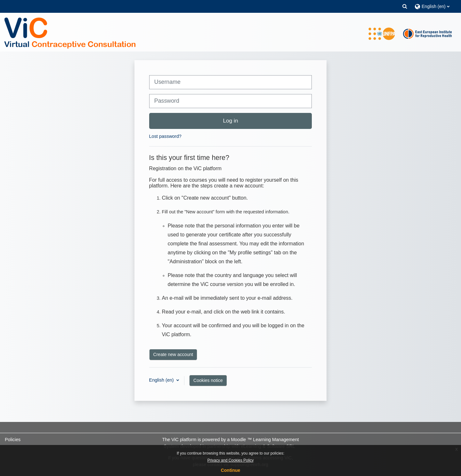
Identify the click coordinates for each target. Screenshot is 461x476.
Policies (13, 440)
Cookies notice (208, 380)
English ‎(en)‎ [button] (162, 380)
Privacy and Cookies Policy (231, 460)
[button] (405, 6)
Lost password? (165, 136)
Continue (231, 470)
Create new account (173, 354)
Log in (230, 121)
